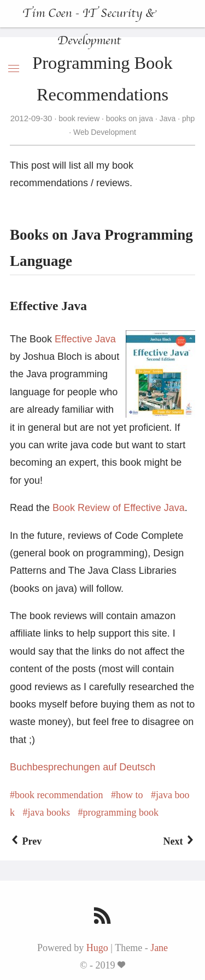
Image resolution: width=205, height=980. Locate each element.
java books (49, 812)
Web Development (104, 132)
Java (168, 118)
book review (79, 118)
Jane (159, 948)
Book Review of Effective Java (119, 508)
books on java (130, 118)
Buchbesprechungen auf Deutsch (83, 767)
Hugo (97, 948)
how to (130, 795)
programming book (120, 812)
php (187, 118)
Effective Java (85, 339)
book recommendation (59, 795)
